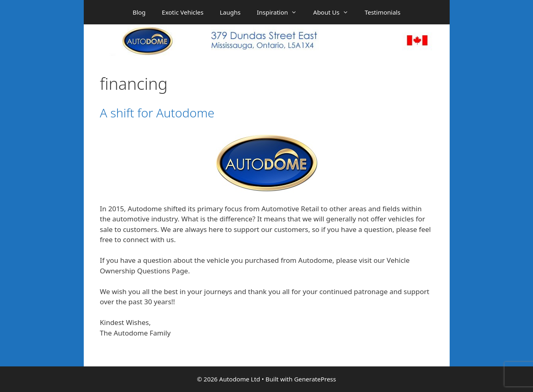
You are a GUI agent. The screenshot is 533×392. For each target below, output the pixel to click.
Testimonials (383, 12)
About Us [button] (335, 12)
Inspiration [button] (281, 12)
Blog (139, 12)
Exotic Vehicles (183, 12)
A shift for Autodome (157, 113)
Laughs (230, 12)
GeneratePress (315, 379)
